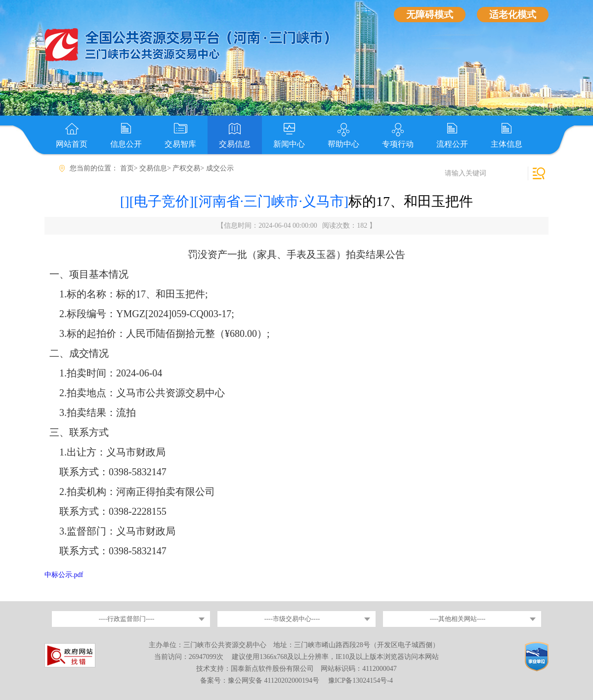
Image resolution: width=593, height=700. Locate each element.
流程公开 (452, 144)
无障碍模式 (430, 15)
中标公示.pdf (64, 575)
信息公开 (126, 144)
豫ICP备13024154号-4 (360, 680)
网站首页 (72, 144)
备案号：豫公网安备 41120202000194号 (260, 680)
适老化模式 (513, 15)
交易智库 (180, 144)
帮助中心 (343, 144)
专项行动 (398, 144)
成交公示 (220, 168)
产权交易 (186, 168)
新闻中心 (289, 144)
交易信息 (235, 144)
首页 (127, 168)
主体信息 (507, 144)
